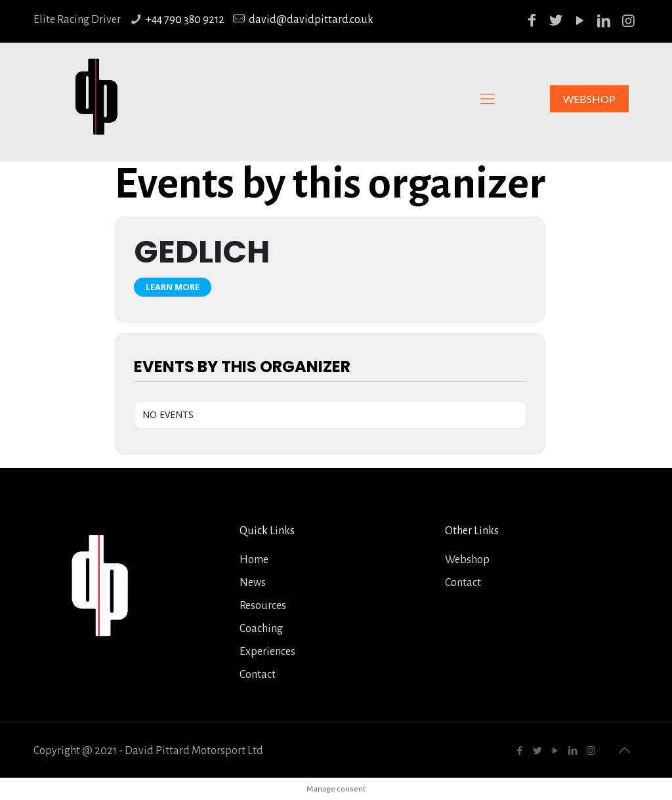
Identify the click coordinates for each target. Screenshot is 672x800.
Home (254, 560)
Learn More (173, 287)
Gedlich (202, 252)
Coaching (261, 629)
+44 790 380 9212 (185, 20)
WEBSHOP (589, 99)
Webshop (467, 560)
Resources (263, 606)
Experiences (267, 652)
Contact (258, 675)
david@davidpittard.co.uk (311, 20)
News (253, 583)
